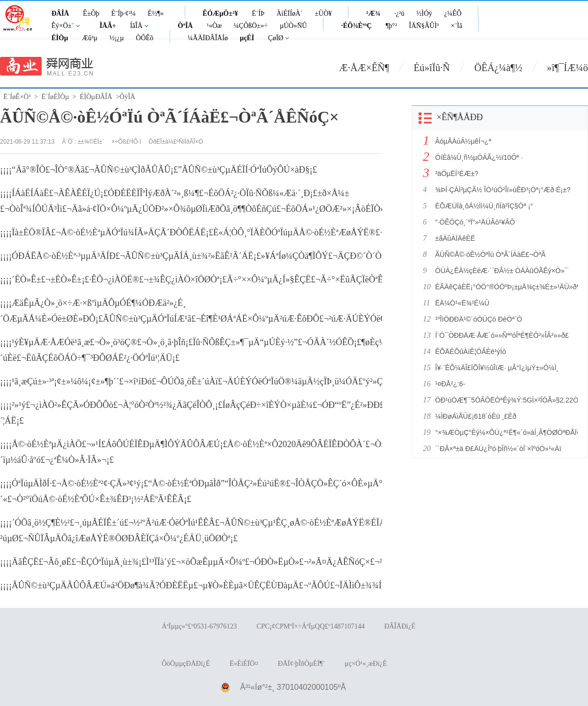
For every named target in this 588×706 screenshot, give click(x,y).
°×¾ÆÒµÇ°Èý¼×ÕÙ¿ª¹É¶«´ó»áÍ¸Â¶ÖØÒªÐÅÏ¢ (504, 432)
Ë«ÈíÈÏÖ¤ (244, 664)
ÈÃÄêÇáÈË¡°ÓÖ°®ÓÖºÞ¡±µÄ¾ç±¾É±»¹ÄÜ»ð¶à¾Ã (504, 287)
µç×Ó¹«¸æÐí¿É (366, 664)
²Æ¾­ (373, 13)
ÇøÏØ (276, 38)
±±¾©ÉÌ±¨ (91, 142)
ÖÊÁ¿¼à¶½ (498, 68)
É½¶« (156, 13)
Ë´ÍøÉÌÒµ (55, 97)
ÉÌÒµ (60, 38)
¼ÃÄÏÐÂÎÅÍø (208, 38)
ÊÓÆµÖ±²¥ (220, 13)
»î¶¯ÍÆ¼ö (567, 68)
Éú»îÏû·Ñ (432, 68)
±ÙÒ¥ (323, 13)
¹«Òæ (214, 26)
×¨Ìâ (456, 26)
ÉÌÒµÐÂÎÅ (96, 97)
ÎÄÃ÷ (108, 26)
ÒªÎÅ (185, 26)
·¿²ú (399, 13)
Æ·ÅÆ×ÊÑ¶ (364, 68)
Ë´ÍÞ (258, 13)
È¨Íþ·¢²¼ (123, 13)
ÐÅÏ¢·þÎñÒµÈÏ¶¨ (301, 664)
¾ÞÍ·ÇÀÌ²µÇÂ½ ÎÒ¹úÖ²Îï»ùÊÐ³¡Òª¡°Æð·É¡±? (503, 190)
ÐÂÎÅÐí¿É (400, 626)
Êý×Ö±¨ (63, 26)
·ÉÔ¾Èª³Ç (356, 26)
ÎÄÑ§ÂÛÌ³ (424, 26)
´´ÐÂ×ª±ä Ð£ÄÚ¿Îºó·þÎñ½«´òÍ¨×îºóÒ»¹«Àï (498, 449)
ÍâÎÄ (136, 26)
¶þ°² (391, 26)
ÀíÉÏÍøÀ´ (290, 13)
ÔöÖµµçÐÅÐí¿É (186, 664)
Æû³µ (90, 38)
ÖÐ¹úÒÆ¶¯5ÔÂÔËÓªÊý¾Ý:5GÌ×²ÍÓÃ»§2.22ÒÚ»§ (504, 400)
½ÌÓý (424, 13)
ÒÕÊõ (145, 38)
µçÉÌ (247, 38)
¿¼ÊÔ (453, 13)
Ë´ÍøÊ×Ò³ (17, 97)
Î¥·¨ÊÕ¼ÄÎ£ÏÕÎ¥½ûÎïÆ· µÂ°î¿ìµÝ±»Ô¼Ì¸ (497, 368)
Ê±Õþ (91, 13)
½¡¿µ (116, 38)
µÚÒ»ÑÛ (294, 26)
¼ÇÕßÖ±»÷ (251, 26)
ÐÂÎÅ (60, 13)
